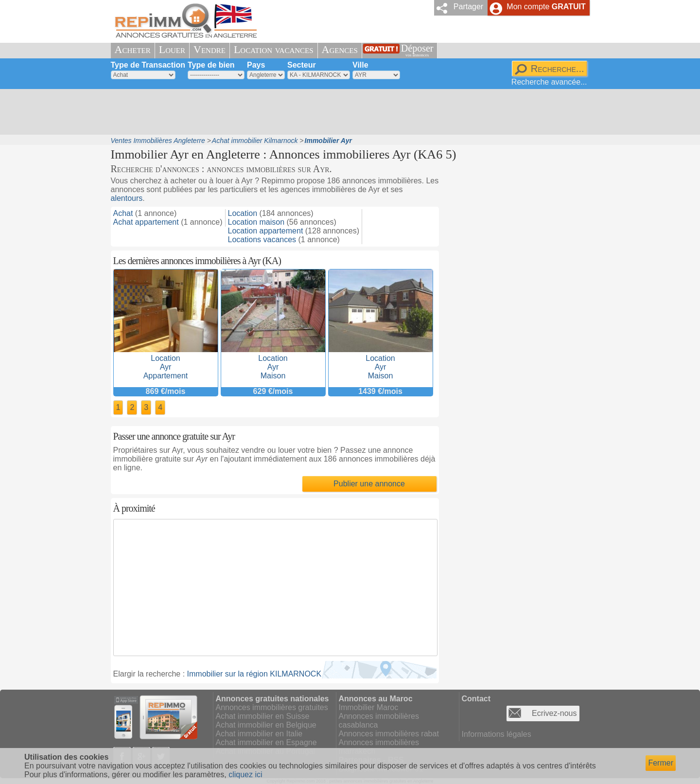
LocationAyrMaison (273, 363)
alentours (127, 198)
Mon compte (546, 7)
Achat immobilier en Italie (259, 734)
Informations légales (497, 734)
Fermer (661, 763)
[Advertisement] (347, 112)
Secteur (302, 65)
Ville (360, 65)
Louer (172, 49)
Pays (256, 65)
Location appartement (266, 231)
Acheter (133, 49)
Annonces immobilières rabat (389, 734)
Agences (340, 49)
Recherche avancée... (549, 82)
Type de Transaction (148, 65)
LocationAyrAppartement (166, 363)
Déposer (417, 50)
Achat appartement (146, 222)
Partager (468, 7)
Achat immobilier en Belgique (266, 725)
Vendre (210, 49)
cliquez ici (245, 775)
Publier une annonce (369, 484)
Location (243, 213)
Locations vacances (262, 240)
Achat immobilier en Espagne (266, 742)
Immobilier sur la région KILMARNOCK (254, 674)
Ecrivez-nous (554, 713)
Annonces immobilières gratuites (272, 707)
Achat (123, 213)
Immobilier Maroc (369, 707)
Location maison (256, 222)
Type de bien (211, 65)
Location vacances (274, 49)
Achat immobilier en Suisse (263, 716)
